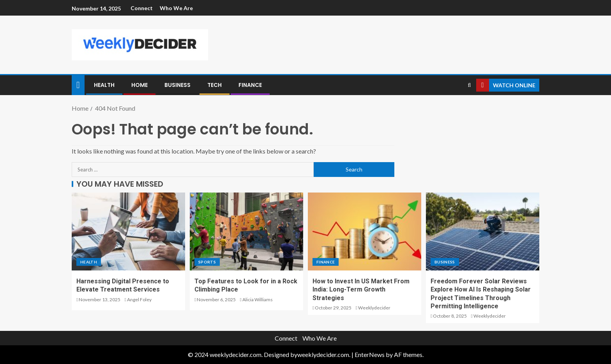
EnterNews (370, 354)
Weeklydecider (374, 308)
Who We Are (176, 8)
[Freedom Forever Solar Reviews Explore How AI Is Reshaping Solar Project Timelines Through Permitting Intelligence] (483, 231)
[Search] (469, 85)
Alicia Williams (258, 300)
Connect (142, 8)
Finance (250, 85)
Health (104, 85)
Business (177, 85)
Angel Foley (139, 300)
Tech (215, 85)
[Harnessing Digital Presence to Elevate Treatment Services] (128, 231)
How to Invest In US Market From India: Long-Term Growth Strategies (361, 290)
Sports (207, 262)
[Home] (78, 84)
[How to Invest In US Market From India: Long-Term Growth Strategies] (365, 231)
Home (140, 85)
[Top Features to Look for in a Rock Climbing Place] (246, 231)
